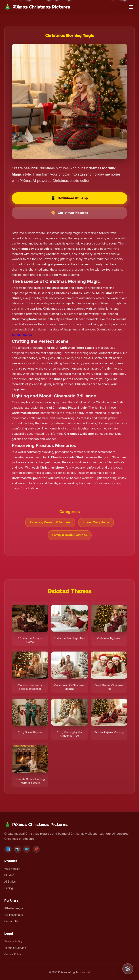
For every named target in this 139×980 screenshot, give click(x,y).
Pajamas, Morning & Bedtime (50, 522)
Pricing (9, 888)
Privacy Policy (13, 941)
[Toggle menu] (131, 7)
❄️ (128, 969)
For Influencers (14, 915)
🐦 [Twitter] (27, 849)
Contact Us (11, 921)
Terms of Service (15, 948)
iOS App (9, 875)
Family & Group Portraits (70, 535)
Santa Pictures (22, 335)
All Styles (10, 882)
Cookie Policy (13, 954)
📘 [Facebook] (8, 849)
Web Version (12, 869)
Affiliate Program (15, 908)
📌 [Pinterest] (36, 849)
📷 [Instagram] (17, 849)
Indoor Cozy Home (96, 522)
